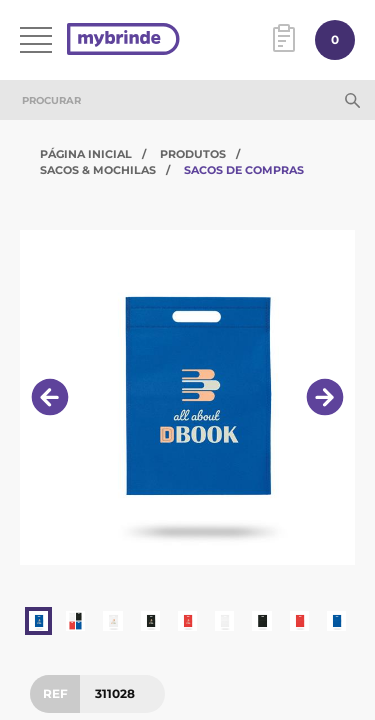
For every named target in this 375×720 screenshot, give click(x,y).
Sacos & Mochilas (98, 170)
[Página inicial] (123, 40)
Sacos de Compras (244, 170)
